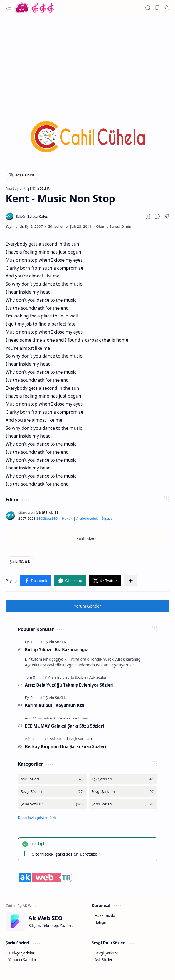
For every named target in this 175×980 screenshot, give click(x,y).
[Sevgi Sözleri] (52, 792)
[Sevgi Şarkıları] (123, 792)
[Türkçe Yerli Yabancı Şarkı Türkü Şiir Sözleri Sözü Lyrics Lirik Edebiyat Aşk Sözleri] (35, 8)
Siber (47, 518)
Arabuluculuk (87, 518)
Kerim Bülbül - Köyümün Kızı (55, 705)
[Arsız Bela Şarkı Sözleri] (68, 677)
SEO (40, 518)
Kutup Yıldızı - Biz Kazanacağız (57, 649)
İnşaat (107, 518)
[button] (8, 8)
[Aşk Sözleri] (98, 677)
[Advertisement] (87, 60)
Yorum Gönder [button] (87, 606)
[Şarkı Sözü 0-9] (52, 804)
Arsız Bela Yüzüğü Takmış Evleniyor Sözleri (69, 685)
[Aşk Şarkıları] (82, 739)
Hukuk (67, 518)
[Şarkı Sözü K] (20, 561)
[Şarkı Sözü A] (123, 804)
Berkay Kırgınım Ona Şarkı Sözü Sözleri (66, 746)
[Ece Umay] (80, 718)
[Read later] (148, 216)
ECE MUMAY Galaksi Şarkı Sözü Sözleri (65, 726)
